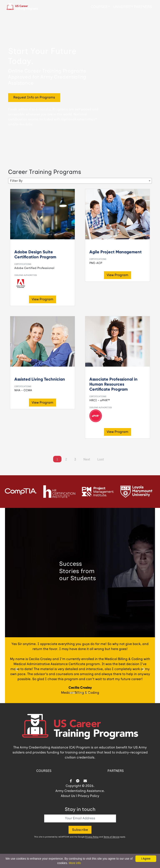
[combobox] (80, 181)
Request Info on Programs (34, 98)
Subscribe (80, 830)
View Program (42, 300)
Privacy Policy (88, 796)
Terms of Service (111, 837)
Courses (99, 7)
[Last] (101, 459)
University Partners (132, 7)
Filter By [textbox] (16, 181)
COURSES (44, 771)
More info (75, 863)
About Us (68, 796)
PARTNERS (116, 771)
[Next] (87, 459)
